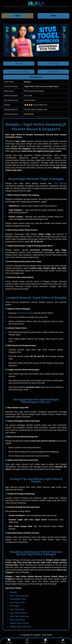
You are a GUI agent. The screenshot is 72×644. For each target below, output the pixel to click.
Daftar (45, 641)
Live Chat (9, 641)
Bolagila (27, 82)
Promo (63, 641)
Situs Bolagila (60, 183)
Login (27, 641)
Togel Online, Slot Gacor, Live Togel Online (41, 86)
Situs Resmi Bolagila (25, 313)
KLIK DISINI (29, 114)
